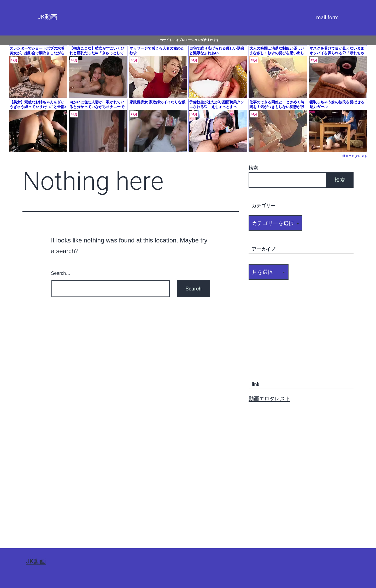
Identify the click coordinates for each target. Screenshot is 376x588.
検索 (253, 168)
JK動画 (47, 17)
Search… (61, 273)
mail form (327, 17)
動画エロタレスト (355, 156)
